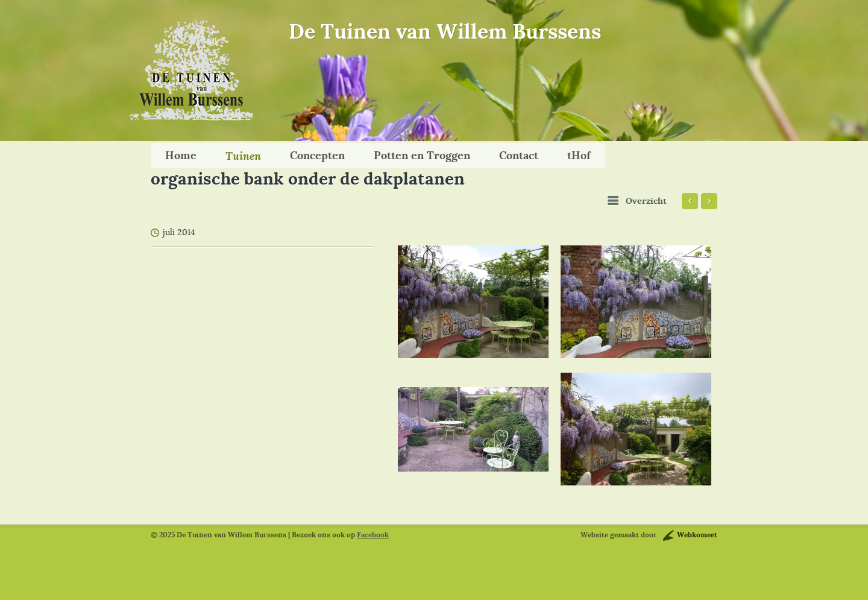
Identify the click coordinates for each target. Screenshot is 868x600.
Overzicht (646, 201)
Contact (519, 155)
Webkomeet (697, 535)
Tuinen (243, 156)
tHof (579, 155)
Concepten (317, 155)
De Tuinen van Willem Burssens (445, 31)
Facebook (373, 535)
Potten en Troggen (422, 155)
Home (181, 155)
